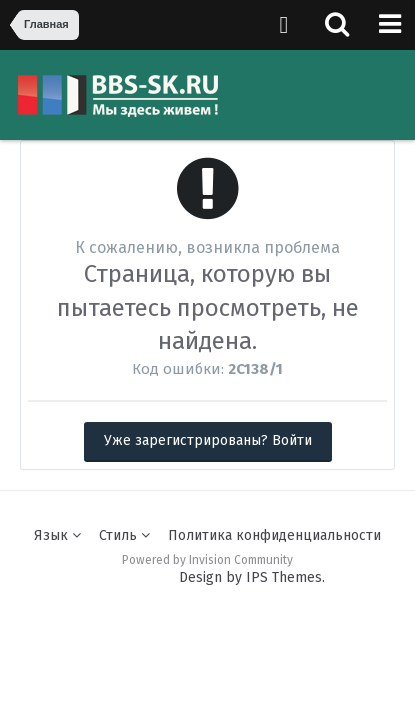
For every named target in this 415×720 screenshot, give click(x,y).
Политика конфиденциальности (274, 535)
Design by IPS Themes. (252, 577)
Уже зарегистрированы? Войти (208, 440)
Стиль (124, 535)
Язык (57, 535)
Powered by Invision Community (207, 560)
